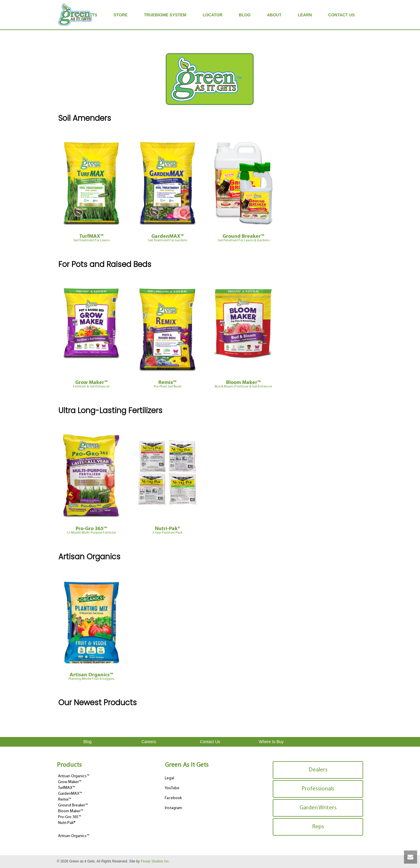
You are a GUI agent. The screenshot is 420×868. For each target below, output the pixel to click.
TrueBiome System (165, 15)
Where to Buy (271, 742)
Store (120, 15)
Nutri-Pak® (168, 531)
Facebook (173, 798)
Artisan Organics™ (91, 677)
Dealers (318, 770)
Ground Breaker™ (243, 238)
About (274, 15)
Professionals (318, 789)
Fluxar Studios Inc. (155, 861)
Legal (169, 778)
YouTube (172, 788)
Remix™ (168, 385)
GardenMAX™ (168, 238)
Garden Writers (318, 808)
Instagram (173, 808)
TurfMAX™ (91, 238)
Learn (305, 15)
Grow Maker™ (91, 385)
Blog (245, 15)
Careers (149, 742)
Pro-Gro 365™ (91, 531)
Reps (318, 827)
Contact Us (341, 15)
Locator (213, 15)
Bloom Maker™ (243, 385)
